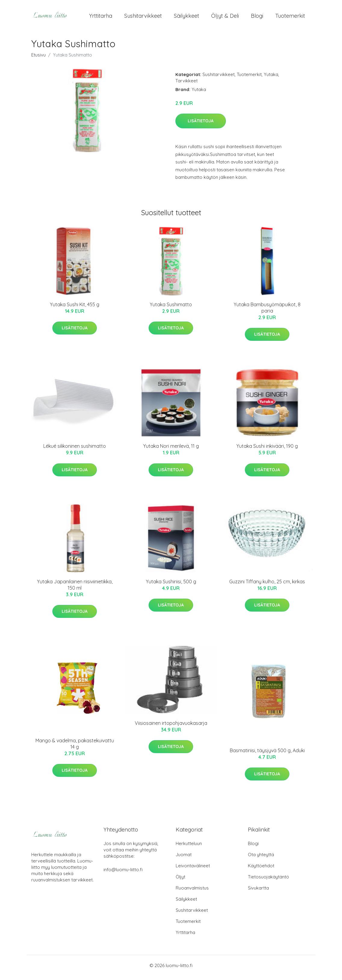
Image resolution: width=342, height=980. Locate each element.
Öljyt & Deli (225, 18)
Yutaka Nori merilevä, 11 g (171, 450)
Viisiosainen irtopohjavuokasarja (171, 727)
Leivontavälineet (193, 870)
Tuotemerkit (290, 18)
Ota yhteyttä (261, 859)
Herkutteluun (189, 848)
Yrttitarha (101, 18)
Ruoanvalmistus (192, 892)
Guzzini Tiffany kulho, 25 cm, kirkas (267, 586)
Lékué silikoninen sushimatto (75, 450)
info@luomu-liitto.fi (123, 874)
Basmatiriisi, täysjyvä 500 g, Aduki (267, 755)
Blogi (257, 18)
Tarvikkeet (186, 85)
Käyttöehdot (261, 870)
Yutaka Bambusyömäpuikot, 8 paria (267, 312)
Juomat (184, 859)
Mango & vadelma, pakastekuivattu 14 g (75, 748)
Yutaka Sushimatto (171, 309)
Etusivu (39, 59)
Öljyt (180, 881)
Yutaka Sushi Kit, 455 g (75, 309)
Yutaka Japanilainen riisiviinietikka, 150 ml (75, 589)
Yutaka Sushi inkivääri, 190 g (267, 450)
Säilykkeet (186, 18)
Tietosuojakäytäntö (268, 881)
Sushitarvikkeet (143, 18)
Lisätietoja (201, 125)
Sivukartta (258, 892)
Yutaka (271, 79)
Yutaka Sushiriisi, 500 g (171, 586)
